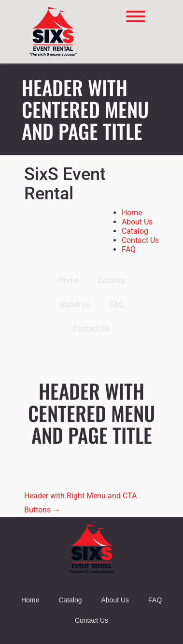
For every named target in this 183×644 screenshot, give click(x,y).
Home (132, 213)
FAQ (129, 249)
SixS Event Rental (65, 184)
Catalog (135, 231)
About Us (137, 222)
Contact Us (140, 240)
